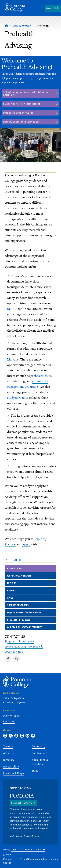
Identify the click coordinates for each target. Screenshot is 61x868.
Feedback (53, 859)
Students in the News (19, 620)
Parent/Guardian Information (21, 122)
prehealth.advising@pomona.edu (24, 647)
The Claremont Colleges (28, 850)
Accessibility (11, 766)
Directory (9, 760)
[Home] (6, 26)
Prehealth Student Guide (18, 113)
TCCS (35, 771)
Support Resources (18, 605)
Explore (40, 539)
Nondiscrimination (37, 859)
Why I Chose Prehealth (19, 576)
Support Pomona (22, 803)
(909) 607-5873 (14, 652)
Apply (26, 544)
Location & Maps (14, 773)
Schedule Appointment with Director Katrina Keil (26, 93)
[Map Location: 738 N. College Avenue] (21, 642)
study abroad (16, 398)
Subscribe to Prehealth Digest (22, 104)
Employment (40, 753)
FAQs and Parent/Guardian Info (24, 612)
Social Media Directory (40, 762)
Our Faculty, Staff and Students (25, 627)
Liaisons (13, 359)
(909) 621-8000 (12, 716)
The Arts (8, 746)
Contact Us (9, 721)
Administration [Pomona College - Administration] (22, 26)
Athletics (9, 753)
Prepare (10, 544)
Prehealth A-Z (15, 568)
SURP (11, 309)
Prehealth (13, 560)
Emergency (38, 746)
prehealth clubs (41, 376)
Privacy (23, 859)
